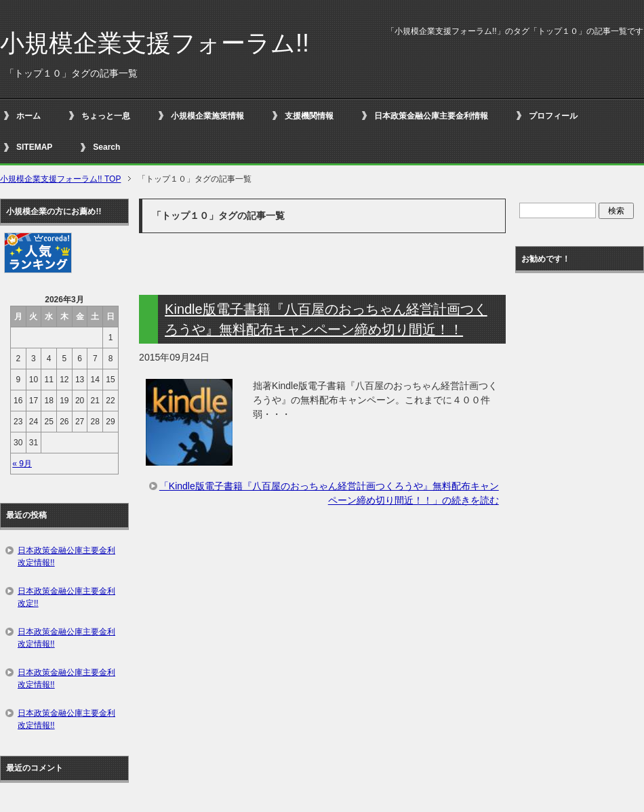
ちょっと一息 (106, 116)
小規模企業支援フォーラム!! (155, 43)
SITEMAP (34, 147)
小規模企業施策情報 (207, 116)
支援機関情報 (309, 116)
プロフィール (553, 116)
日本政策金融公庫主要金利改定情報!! (66, 556)
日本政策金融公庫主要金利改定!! (66, 597)
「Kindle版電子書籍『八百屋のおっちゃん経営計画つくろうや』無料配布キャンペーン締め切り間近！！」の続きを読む (329, 493)
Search (106, 147)
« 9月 (22, 464)
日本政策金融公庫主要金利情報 (431, 116)
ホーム (28, 116)
